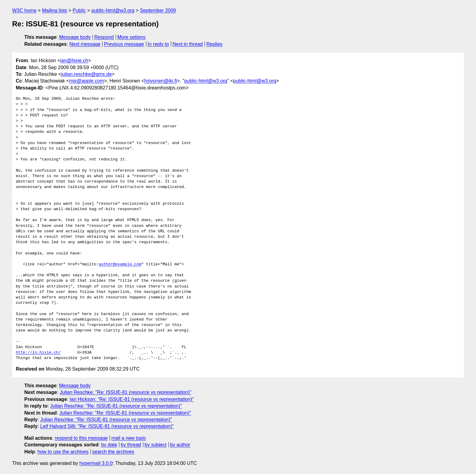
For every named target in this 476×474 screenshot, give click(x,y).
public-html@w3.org (113, 10)
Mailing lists (54, 10)
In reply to (158, 44)
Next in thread (188, 44)
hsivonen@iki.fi (161, 81)
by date (109, 445)
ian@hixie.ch (74, 61)
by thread (131, 445)
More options (132, 37)
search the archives (113, 452)
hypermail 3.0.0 (96, 463)
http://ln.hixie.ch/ (38, 353)
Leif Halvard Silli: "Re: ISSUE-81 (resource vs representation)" (107, 426)
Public (79, 10)
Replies (214, 44)
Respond (104, 37)
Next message (85, 44)
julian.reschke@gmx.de (87, 74)
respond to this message (81, 438)
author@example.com (120, 264)
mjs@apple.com (87, 81)
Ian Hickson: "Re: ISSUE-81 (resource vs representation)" (132, 399)
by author (180, 445)
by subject (155, 445)
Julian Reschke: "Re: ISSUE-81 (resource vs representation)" (126, 392)
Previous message (124, 44)
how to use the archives (63, 452)
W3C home (24, 10)
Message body (75, 37)
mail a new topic (129, 438)
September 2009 (158, 10)
